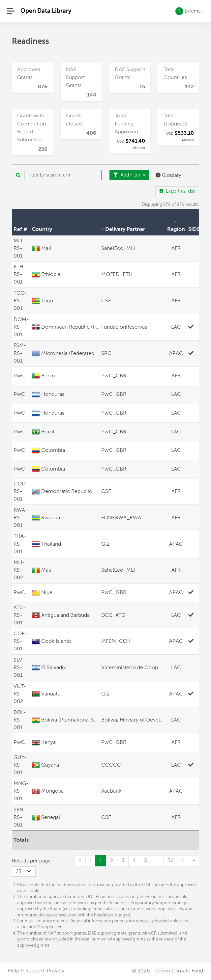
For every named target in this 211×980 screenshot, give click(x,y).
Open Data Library (46, 11)
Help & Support (26, 971)
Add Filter (128, 175)
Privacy (56, 971)
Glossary (168, 175)
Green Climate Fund (179, 971)
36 (171, 860)
